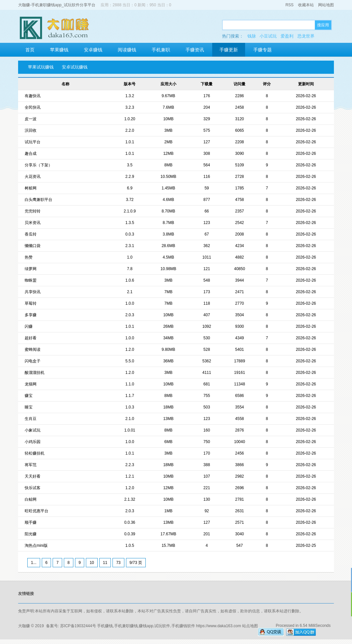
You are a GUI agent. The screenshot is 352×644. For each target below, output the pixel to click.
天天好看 (33, 476)
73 (118, 563)
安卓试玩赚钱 (75, 67)
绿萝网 (31, 269)
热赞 (29, 257)
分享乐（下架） (38, 165)
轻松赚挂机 (35, 453)
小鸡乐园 (33, 442)
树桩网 (31, 188)
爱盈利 (287, 36)
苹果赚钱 (59, 50)
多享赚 (31, 315)
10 (92, 563)
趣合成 (31, 154)
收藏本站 (306, 5)
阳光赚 (31, 534)
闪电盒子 (33, 361)
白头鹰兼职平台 (38, 200)
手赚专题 (263, 50)
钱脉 (252, 36)
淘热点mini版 (36, 546)
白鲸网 (31, 499)
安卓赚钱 (93, 50)
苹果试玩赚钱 (41, 67)
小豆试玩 (268, 36)
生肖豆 (31, 419)
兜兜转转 (33, 211)
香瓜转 (31, 234)
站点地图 (250, 626)
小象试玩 (33, 430)
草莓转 (31, 303)
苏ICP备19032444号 (78, 626)
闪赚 (29, 326)
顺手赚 (31, 522)
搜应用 (323, 25)
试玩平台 (33, 142)
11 (105, 563)
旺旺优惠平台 (37, 511)
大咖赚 (24, 626)
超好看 (31, 338)
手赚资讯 (195, 50)
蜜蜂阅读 (33, 350)
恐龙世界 (306, 36)
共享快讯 (33, 292)
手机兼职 (161, 50)
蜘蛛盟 (31, 280)
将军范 (31, 465)
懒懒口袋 (33, 246)
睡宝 (29, 407)
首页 (30, 50)
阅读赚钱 (127, 50)
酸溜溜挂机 (35, 373)
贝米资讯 (33, 223)
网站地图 (326, 5)
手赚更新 (229, 50)
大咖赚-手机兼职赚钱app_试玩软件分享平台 (57, 5)
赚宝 (29, 396)
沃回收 (31, 130)
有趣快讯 (33, 96)
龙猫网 (31, 384)
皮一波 (31, 119)
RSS (290, 5)
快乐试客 (33, 488)
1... (34, 563)
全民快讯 (33, 107)
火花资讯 (33, 177)
